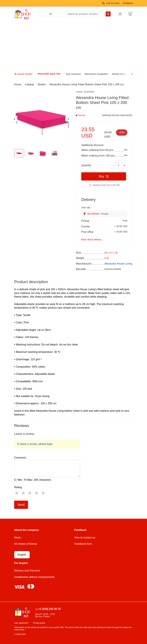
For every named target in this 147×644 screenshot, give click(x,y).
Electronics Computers (96, 74)
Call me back (113, 3)
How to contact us (85, 538)
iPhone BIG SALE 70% (49, 74)
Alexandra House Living (118, 264)
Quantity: (87, 165)
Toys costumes (73, 74)
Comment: (20, 458)
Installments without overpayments (34, 577)
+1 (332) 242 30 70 (49, 609)
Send (21, 505)
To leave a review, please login (35, 444)
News (17, 538)
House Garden (25, 74)
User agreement (21, 623)
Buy (104, 176)
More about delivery (91, 240)
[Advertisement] (73, 46)
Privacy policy (39, 623)
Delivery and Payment (27, 571)
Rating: (18, 487)
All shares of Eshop (26, 544)
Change (104, 214)
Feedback (128, 3)
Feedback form (83, 544)
